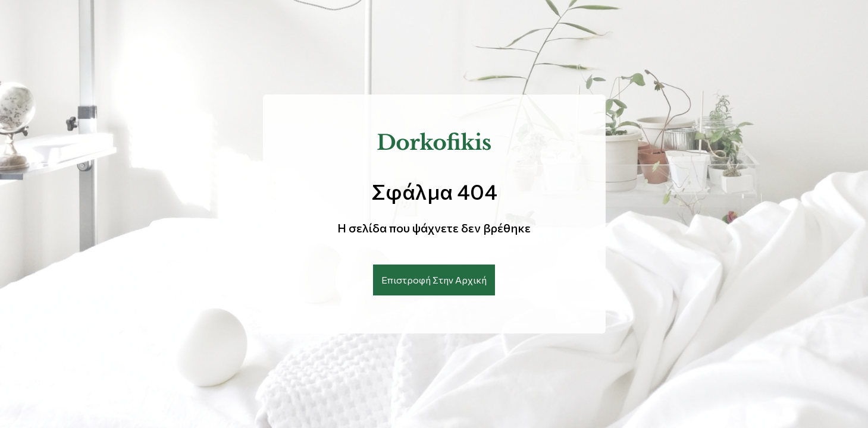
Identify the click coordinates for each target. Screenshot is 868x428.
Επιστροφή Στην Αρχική (434, 280)
